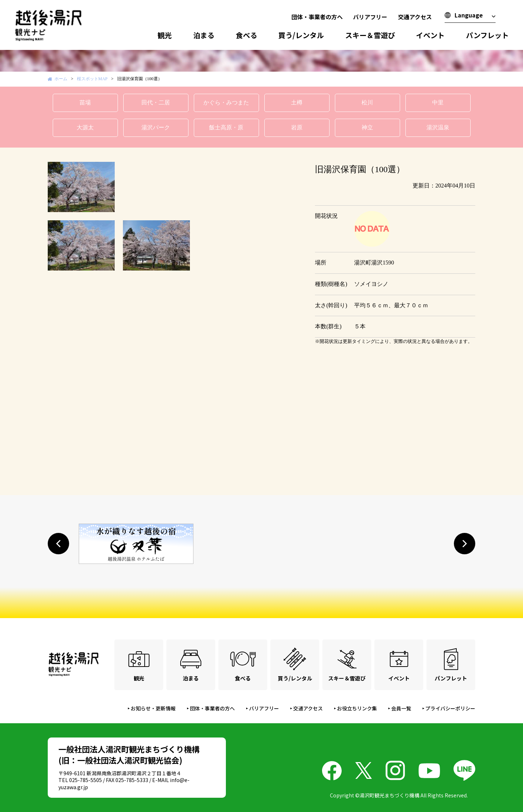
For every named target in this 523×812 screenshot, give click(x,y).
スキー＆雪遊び (370, 35)
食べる (247, 35)
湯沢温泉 (438, 127)
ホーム (61, 79)
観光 (165, 35)
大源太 (85, 127)
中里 (438, 102)
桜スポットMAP (92, 79)
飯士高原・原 (226, 127)
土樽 (297, 102)
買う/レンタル (301, 35)
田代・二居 (156, 102)
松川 (367, 102)
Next (288, 187)
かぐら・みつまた (226, 102)
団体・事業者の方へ (317, 17)
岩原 (297, 127)
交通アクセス (415, 17)
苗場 (85, 102)
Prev (57, 187)
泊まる (204, 35)
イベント (430, 35)
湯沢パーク (156, 127)
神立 (367, 127)
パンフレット (487, 35)
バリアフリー (370, 17)
